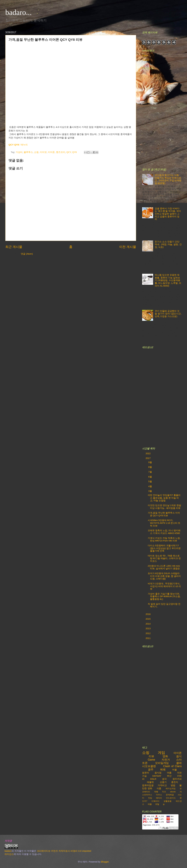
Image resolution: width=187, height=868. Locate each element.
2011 (148, 638)
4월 (150, 486)
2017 (148, 458)
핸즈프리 (61, 152)
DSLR (153, 779)
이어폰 (51, 152)
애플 (150, 804)
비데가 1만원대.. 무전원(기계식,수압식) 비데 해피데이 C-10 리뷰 (164, 586)
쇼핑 (36, 152)
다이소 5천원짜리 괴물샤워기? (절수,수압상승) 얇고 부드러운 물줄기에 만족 (164, 548)
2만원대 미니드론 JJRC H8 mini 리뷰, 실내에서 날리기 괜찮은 (164, 567)
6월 (150, 477)
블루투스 (28, 152)
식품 (159, 788)
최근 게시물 (14, 247)
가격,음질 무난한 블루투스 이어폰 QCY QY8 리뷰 (164, 514)
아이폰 (178, 753)
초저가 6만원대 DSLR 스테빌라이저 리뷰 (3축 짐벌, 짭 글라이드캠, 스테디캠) (164, 576)
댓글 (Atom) (27, 254)
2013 (148, 628)
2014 (148, 624)
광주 (151, 770)
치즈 (164, 792)
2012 (148, 633)
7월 (150, 472)
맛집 (150, 798)
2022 (148, 453)
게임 (161, 753)
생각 (164, 779)
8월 (150, 467)
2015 (148, 619)
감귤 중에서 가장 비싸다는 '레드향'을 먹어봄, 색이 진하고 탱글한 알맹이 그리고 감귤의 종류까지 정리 (168, 214)
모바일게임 (162, 763)
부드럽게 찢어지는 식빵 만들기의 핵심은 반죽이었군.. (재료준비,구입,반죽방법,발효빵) (168, 179)
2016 (148, 614)
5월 (150, 481)
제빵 (156, 792)
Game (151, 760)
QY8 (74, 152)
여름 (169, 773)
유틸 (157, 804)
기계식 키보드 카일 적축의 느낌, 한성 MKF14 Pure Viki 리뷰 (164, 539)
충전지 (175, 782)
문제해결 (170, 795)
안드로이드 (171, 798)
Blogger (105, 862)
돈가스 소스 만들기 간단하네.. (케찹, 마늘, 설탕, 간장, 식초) (168, 244)
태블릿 (150, 782)
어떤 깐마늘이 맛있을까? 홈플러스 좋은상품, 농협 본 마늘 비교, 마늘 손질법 (164, 498)
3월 (150, 491)
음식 (179, 756)
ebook (173, 792)
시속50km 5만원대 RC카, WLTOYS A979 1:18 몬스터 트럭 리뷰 (164, 523)
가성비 (19, 152)
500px (145, 56)
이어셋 (43, 152)
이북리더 (155, 801)
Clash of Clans (172, 766)
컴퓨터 (146, 773)
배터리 (159, 798)
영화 (165, 756)
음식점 (158, 773)
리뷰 (151, 756)
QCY (69, 152)
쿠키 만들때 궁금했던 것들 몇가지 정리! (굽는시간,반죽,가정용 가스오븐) (168, 314)
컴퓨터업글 (148, 785)
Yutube (146, 60)
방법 (173, 785)
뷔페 (163, 770)
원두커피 (177, 779)
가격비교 (162, 785)
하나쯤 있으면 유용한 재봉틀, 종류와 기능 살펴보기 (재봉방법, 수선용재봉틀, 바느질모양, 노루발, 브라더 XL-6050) (168, 280)
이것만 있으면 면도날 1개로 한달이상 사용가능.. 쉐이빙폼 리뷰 (164, 507)
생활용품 (168, 801)
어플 (175, 770)
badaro (8, 851)
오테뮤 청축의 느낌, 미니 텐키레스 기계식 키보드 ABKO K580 (164, 532)
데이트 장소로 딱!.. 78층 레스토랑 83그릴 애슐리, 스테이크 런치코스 (164, 558)
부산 (169, 776)
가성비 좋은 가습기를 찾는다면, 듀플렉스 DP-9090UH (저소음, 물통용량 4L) (164, 596)
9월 (150, 462)
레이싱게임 (171, 788)
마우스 (159, 795)
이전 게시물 (128, 247)
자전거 (166, 760)
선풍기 (163, 782)
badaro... (19, 12)
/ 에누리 (18, 145)
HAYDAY (157, 776)
